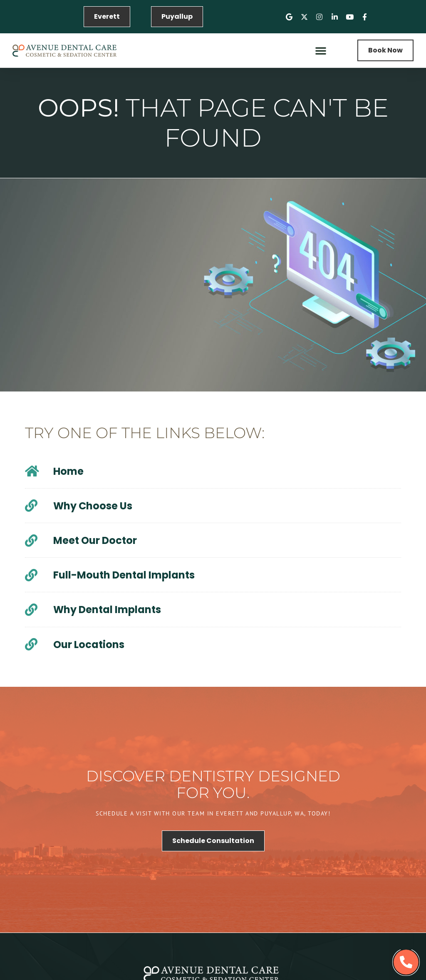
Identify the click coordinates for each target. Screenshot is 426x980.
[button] (321, 50)
